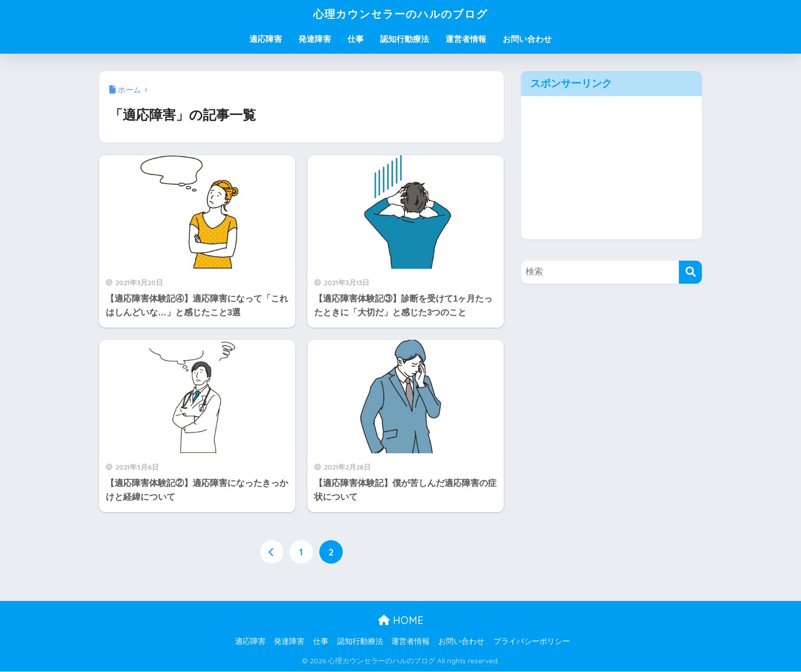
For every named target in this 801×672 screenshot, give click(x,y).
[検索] (690, 272)
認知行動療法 (405, 39)
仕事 (356, 39)
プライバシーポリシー (532, 642)
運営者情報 (466, 39)
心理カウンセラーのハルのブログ (400, 14)
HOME (401, 620)
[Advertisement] (611, 168)
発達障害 (315, 39)
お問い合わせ (527, 39)
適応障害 (266, 39)
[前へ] (272, 552)
